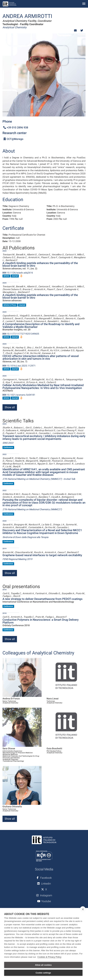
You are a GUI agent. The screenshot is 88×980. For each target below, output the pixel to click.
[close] (83, 909)
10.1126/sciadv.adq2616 (18, 273)
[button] (75, 31)
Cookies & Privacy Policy (49, 957)
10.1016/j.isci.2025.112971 (19, 366)
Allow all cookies (43, 965)
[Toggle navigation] (84, 4)
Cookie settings (43, 973)
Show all (10, 407)
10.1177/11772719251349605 (21, 334)
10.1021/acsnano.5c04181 (19, 395)
